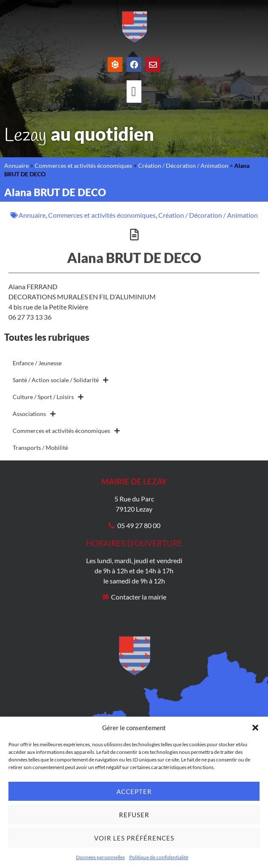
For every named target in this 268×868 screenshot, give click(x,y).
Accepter (134, 791)
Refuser (134, 815)
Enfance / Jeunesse (37, 363)
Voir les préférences (134, 838)
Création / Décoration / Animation (183, 166)
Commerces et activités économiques (83, 166)
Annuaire (16, 166)
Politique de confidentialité (159, 857)
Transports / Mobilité (40, 448)
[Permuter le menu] (134, 92)
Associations (34, 414)
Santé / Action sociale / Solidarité (61, 380)
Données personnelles (100, 857)
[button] (255, 728)
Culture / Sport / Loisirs (48, 397)
